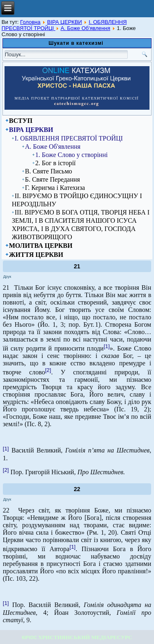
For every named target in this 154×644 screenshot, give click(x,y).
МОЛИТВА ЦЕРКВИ (41, 246)
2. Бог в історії (56, 163)
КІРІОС (29, 637)
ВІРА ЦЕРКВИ (65, 22)
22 (77, 489)
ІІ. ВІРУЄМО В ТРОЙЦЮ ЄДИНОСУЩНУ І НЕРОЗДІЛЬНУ (77, 200)
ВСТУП (21, 121)
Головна (30, 22)
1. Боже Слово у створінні (71, 155)
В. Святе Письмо (49, 171)
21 (77, 266)
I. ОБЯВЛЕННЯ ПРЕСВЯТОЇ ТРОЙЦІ (69, 138)
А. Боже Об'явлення (85, 28)
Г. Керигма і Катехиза (55, 188)
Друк (7, 277)
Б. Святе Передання (53, 179)
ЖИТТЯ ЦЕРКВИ (36, 255)
